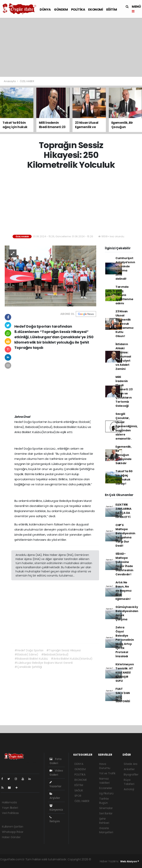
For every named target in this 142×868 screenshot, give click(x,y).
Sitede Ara (131, 764)
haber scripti (45, 863)
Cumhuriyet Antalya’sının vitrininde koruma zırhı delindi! (125, 268)
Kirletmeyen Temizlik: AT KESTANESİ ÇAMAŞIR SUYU (125, 673)
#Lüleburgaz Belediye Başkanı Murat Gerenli (44, 663)
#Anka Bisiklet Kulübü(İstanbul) (72, 659)
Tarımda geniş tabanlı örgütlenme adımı (124, 295)
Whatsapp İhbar (13, 832)
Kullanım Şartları (13, 827)
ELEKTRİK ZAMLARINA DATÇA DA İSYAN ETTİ (123, 511)
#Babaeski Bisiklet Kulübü (31, 659)
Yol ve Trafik (107, 773)
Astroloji (129, 789)
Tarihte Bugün (104, 801)
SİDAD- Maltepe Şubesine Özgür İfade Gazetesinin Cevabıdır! (124, 564)
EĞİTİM (112, 10)
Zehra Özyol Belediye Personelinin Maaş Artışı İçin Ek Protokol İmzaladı (125, 642)
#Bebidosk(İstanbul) (55, 654)
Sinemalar (106, 808)
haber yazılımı (9, 863)
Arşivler (55, 796)
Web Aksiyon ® (130, 861)
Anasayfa (10, 81)
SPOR (78, 796)
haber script (81, 863)
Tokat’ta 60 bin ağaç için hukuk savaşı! (124, 477)
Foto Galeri (56, 761)
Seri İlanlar (106, 813)
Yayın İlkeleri (10, 808)
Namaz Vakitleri (104, 781)
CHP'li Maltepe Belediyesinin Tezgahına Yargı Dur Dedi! (125, 535)
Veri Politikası (10, 813)
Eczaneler (106, 788)
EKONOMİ (96, 10)
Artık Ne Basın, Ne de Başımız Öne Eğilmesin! (124, 591)
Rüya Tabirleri (129, 782)
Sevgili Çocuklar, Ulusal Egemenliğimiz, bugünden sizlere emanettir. (127, 426)
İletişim (55, 819)
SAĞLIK (79, 790)
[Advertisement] (71, 47)
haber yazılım (63, 863)
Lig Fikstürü (106, 793)
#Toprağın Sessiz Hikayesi (63, 650)
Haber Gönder (11, 837)
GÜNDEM (61, 10)
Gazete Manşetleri (106, 830)
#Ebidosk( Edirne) (26, 654)
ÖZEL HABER (27, 81)
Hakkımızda (9, 802)
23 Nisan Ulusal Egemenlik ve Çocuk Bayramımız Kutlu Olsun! (125, 324)
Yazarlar (55, 785)
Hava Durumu (105, 766)
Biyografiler (131, 775)
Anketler (129, 769)
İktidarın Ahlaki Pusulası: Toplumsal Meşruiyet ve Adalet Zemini (123, 357)
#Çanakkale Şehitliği (28, 667)
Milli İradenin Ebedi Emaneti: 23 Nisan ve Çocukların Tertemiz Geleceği (124, 391)
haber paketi (27, 863)
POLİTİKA (78, 10)
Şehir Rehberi (104, 821)
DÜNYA (45, 10)
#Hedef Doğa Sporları (29, 650)
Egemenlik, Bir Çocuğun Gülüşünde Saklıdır (124, 455)
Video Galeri (56, 773)
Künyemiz (56, 808)
